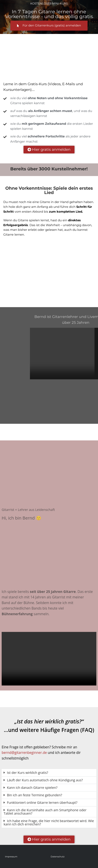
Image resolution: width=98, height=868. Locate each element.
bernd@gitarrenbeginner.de (24, 753)
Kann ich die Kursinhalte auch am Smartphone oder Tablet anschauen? (45, 812)
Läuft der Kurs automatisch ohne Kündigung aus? (45, 780)
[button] (49, 773)
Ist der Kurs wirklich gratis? (28, 773)
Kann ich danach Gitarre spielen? (32, 788)
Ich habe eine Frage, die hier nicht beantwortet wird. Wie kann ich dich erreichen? (49, 822)
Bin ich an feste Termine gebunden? (35, 795)
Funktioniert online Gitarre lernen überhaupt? (42, 803)
